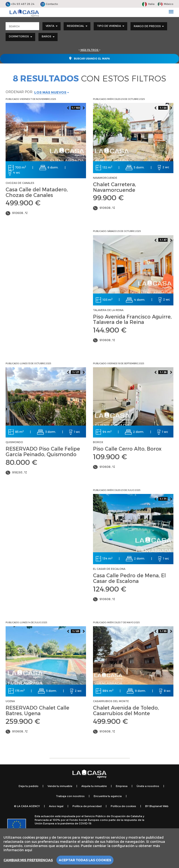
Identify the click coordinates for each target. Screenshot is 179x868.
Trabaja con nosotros (70, 796)
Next (83, 108)
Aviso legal (56, 806)
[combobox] (52, 26)
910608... (20, 213)
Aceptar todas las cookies (85, 860)
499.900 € (23, 203)
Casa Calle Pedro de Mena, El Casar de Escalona (129, 578)
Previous (68, 108)
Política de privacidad (87, 806)
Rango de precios (149, 26)
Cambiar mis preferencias (28, 860)
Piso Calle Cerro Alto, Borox (127, 448)
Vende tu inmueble (60, 786)
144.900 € (110, 330)
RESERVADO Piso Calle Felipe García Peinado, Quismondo (43, 451)
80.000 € (21, 462)
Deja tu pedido (29, 786)
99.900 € (108, 197)
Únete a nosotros (148, 786)
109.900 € (110, 456)
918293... (19, 472)
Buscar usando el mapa (89, 58)
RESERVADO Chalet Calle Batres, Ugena (37, 710)
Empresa (122, 786)
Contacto (49, 4)
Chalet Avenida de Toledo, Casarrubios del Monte (126, 710)
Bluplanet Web (159, 806)
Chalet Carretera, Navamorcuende (114, 187)
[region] (89, 848)
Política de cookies (123, 806)
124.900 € (110, 589)
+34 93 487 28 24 (20, 4)
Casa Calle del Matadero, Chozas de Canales (37, 192)
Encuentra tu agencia (108, 796)
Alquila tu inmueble (94, 786)
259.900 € (23, 721)
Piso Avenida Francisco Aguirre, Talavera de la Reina (132, 319)
